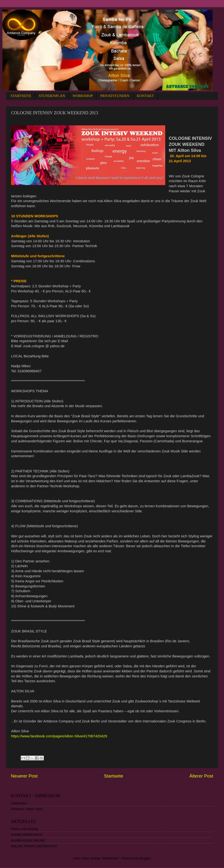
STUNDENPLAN (52, 96)
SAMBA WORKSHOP (27, 835)
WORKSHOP (83, 96)
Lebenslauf (19, 803)
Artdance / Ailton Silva (27, 809)
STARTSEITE (21, 96)
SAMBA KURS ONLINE (28, 840)
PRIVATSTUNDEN (115, 96)
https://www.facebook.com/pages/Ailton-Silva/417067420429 (59, 736)
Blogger (145, 858)
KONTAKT (145, 96)
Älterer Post (201, 776)
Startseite (113, 776)
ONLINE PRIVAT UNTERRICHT (34, 846)
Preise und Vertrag (24, 829)
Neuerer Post (24, 776)
